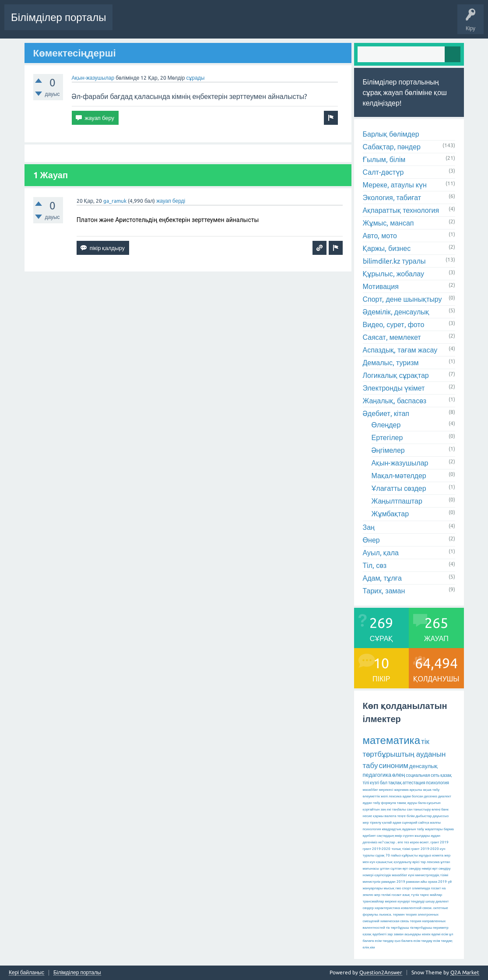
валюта (390, 816)
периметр (441, 928)
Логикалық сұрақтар (396, 375)
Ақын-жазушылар (93, 78)
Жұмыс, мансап (388, 223)
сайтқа (423, 823)
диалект (445, 796)
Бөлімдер (316, 24)
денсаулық (423, 766)
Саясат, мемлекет (392, 337)
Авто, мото (380, 236)
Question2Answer (381, 972)
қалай (387, 823)
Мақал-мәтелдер (399, 476)
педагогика (377, 775)
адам (397, 823)
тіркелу (376, 823)
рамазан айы (417, 882)
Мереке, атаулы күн (395, 185)
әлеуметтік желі (376, 796)
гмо (398, 888)
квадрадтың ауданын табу (403, 829)
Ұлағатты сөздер (399, 488)
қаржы (378, 816)
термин (399, 915)
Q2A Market (465, 972)
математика (391, 740)
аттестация (414, 783)
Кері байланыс (26, 973)
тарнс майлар (431, 895)
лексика (395, 796)
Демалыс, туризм (391, 363)
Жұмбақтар (390, 514)
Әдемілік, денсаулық (396, 312)
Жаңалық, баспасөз (395, 401)
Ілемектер (283, 24)
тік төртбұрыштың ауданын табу (404, 753)
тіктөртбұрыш (421, 928)
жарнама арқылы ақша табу (417, 790)
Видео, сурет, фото (394, 324)
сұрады (195, 78)
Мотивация (381, 286)
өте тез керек (408, 842)
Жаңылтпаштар (397, 501)
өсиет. (425, 842)
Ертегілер (387, 437)
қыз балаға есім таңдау (413, 941)
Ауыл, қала (381, 553)
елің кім (369, 947)
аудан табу (372, 803)
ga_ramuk (115, 201)
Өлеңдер (386, 425)
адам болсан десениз (420, 796)
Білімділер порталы (58, 17)
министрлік (372, 882)
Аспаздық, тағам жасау (400, 350)
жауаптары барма (439, 829)
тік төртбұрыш (398, 928)
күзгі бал (379, 783)
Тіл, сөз (375, 565)
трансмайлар (374, 901)
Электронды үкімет (394, 388)
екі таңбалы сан (400, 809)
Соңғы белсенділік (143, 24)
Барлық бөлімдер (391, 134)
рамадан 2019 (393, 882)
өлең (398, 775)
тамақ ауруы (407, 803)
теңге (401, 816)
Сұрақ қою (399, 24)
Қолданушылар (356, 24)
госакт (396, 895)
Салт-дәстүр (383, 172)
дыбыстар (423, 816)
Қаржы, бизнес (387, 248)
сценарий (409, 823)
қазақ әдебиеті (375, 934)
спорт (406, 888)
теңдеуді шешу (423, 901)
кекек (426, 934)
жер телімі (383, 895)
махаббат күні (403, 875)
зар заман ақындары (404, 934)
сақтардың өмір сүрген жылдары (403, 836)
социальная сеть (423, 775)
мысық (389, 888)
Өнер (371, 540)
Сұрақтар (188, 24)
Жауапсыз (249, 24)
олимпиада (421, 888)
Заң (369, 527)
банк (445, 809)
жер (366, 823)
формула (389, 803)
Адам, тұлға (382, 578)
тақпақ (395, 783)
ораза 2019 (437, 882)
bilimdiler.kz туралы (394, 261)
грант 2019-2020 (425, 849)
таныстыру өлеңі (427, 809)
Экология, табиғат (392, 197)
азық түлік (411, 895)
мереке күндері (397, 901)
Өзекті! (218, 24)
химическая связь (395, 921)
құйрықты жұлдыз (417, 855)
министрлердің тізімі (432, 875)
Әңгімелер (388, 450)
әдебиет (369, 836)
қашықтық (385, 862)
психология (438, 783)
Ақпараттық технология (401, 210)
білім (411, 816)
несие (368, 816)
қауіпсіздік (383, 875)
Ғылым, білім (384, 159)
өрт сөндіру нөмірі (417, 869)
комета (438, 855)
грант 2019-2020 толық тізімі (386, 849)
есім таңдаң (443, 941)
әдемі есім (439, 934)
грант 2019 (440, 842)
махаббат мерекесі (378, 790)
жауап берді (171, 201)
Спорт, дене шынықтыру (402, 299)
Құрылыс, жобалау (394, 274)
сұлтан (396, 869)
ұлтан (385, 869)
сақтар (390, 842)
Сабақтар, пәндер (392, 147)
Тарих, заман (384, 591)
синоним (393, 765)
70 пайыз (393, 855)
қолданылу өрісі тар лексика (416, 862)
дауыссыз (441, 816)
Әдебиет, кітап (386, 413)
